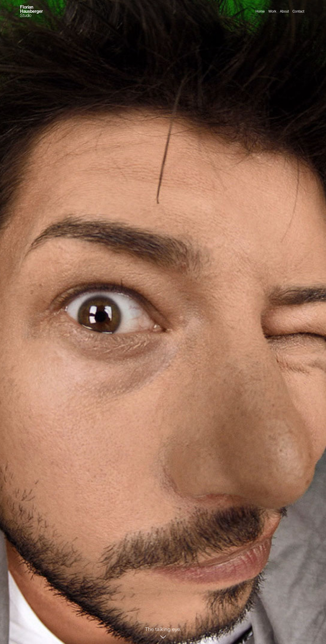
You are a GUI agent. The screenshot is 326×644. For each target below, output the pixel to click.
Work (272, 11)
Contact (298, 11)
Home (260, 11)
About (284, 11)
